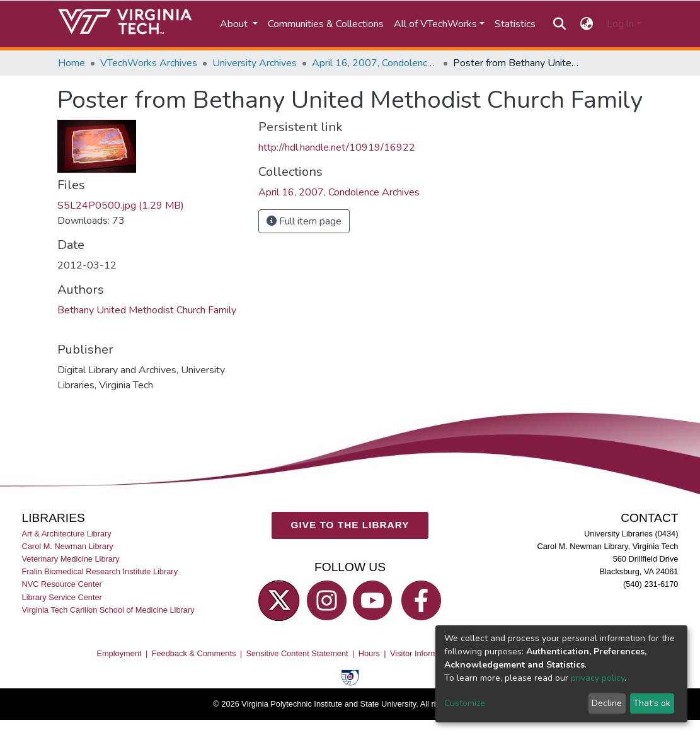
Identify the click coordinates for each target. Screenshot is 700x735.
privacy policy (598, 678)
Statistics (515, 24)
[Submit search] (560, 24)
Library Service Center (62, 597)
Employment (119, 653)
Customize (465, 703)
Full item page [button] (304, 221)
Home (72, 63)
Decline (607, 703)
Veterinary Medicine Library (71, 559)
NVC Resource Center (62, 584)
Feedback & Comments (194, 653)
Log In (620, 24)
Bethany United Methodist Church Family (147, 310)
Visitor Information (422, 653)
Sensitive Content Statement (297, 653)
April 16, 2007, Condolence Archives (375, 63)
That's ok (652, 703)
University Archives (255, 63)
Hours (369, 653)
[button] (586, 24)
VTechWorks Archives (149, 63)
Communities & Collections (326, 24)
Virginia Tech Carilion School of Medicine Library (108, 609)
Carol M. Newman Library (68, 546)
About (235, 24)
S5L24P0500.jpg (121, 205)
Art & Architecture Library (67, 534)
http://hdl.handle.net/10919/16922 (337, 148)
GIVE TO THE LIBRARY (350, 525)
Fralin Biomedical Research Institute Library (100, 571)
